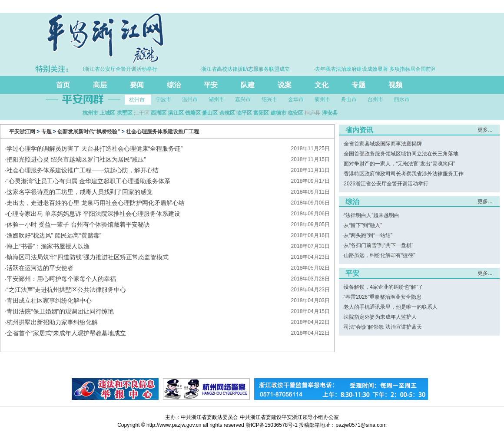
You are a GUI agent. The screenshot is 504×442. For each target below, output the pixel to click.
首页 (63, 85)
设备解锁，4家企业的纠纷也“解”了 (383, 287)
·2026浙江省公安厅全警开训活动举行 (117, 69)
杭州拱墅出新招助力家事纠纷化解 (52, 322)
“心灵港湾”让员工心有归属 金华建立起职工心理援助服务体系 (88, 181)
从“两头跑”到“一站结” (368, 235)
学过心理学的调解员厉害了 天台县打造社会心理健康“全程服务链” (94, 148)
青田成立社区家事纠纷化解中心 (49, 300)
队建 (248, 85)
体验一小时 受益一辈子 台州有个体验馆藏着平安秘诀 (78, 224)
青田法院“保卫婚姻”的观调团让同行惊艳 (60, 311)
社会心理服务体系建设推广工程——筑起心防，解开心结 (83, 170)
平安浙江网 (22, 132)
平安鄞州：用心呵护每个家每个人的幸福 (61, 279)
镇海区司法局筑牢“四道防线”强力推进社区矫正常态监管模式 (88, 257)
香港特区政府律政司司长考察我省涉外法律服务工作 (404, 174)
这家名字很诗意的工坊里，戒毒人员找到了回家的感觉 (80, 192)
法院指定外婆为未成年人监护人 (380, 317)
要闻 (137, 85)
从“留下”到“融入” (363, 225)
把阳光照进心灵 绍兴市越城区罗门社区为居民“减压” (76, 159)
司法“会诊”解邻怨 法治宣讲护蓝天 (383, 327)
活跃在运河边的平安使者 (40, 268)
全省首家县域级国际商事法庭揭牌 (383, 144)
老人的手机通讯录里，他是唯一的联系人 (391, 307)
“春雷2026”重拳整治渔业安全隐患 (383, 297)
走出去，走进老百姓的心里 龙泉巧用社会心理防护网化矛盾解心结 (96, 203)
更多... (485, 130)
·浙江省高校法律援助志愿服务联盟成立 (247, 69)
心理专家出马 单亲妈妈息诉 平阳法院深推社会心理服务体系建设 (93, 214)
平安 (211, 85)
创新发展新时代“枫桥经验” (89, 132)
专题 (358, 85)
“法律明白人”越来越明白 (371, 215)
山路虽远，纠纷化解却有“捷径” (379, 255)
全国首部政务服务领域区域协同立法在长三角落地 (401, 154)
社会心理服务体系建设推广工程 (162, 132)
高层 (100, 85)
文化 (322, 85)
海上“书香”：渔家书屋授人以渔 (48, 246)
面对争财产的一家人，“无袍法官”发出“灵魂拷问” (399, 164)
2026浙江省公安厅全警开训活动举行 (386, 184)
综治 (174, 85)
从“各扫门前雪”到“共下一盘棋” (378, 245)
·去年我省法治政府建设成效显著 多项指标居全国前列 (378, 69)
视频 (395, 85)
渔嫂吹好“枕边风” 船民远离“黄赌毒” (54, 235)
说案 (285, 85)
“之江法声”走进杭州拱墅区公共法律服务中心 (66, 290)
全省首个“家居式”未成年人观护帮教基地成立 (66, 333)
